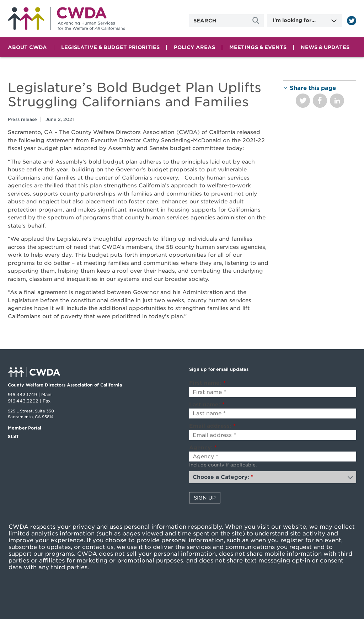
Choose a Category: (223, 477)
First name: (207, 383)
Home (66, 19)
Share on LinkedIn (337, 101)
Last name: (207, 405)
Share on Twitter (303, 101)
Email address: (212, 426)
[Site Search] (257, 20)
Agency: (203, 448)
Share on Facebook (320, 101)
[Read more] (352, 21)
